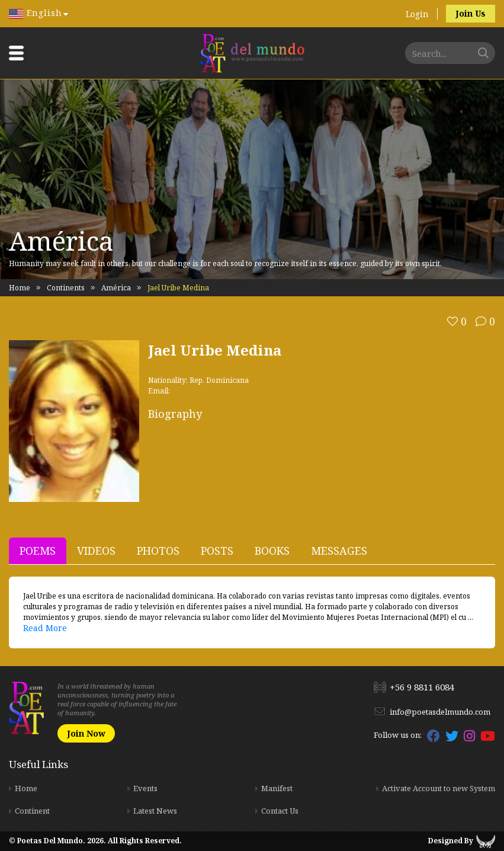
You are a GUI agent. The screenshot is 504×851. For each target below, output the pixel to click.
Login (417, 14)
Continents (66, 288)
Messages (339, 551)
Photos (158, 551)
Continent (32, 811)
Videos (96, 551)
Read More (45, 628)
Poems (38, 551)
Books (272, 551)
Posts (217, 551)
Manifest (277, 788)
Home (20, 288)
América (116, 288)
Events (145, 788)
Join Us (471, 13)
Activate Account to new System (439, 788)
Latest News (155, 811)
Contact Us (280, 811)
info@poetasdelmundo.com (440, 712)
